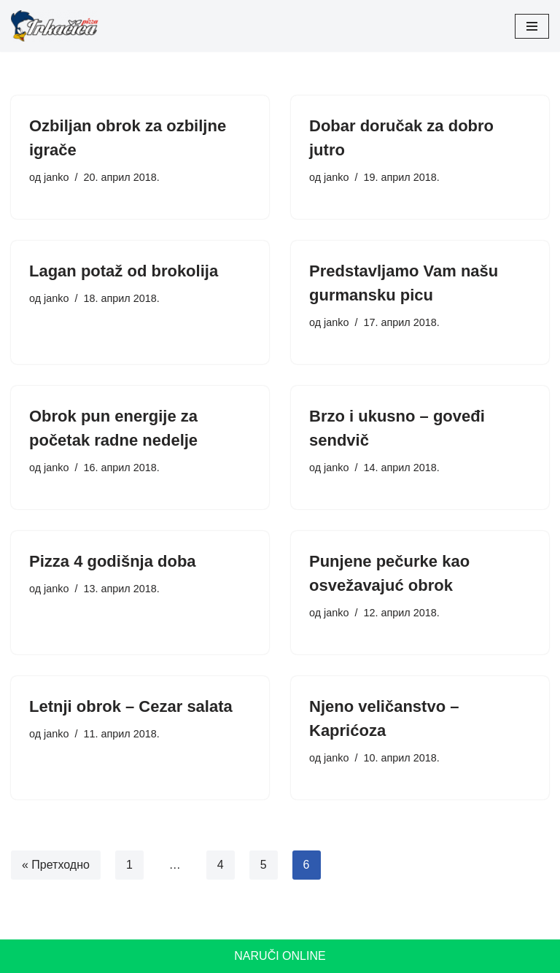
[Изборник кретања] (532, 26)
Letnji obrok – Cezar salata (131, 706)
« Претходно (56, 865)
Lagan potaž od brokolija (124, 271)
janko (56, 177)
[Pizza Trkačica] (55, 26)
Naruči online (280, 956)
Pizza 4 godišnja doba (113, 561)
